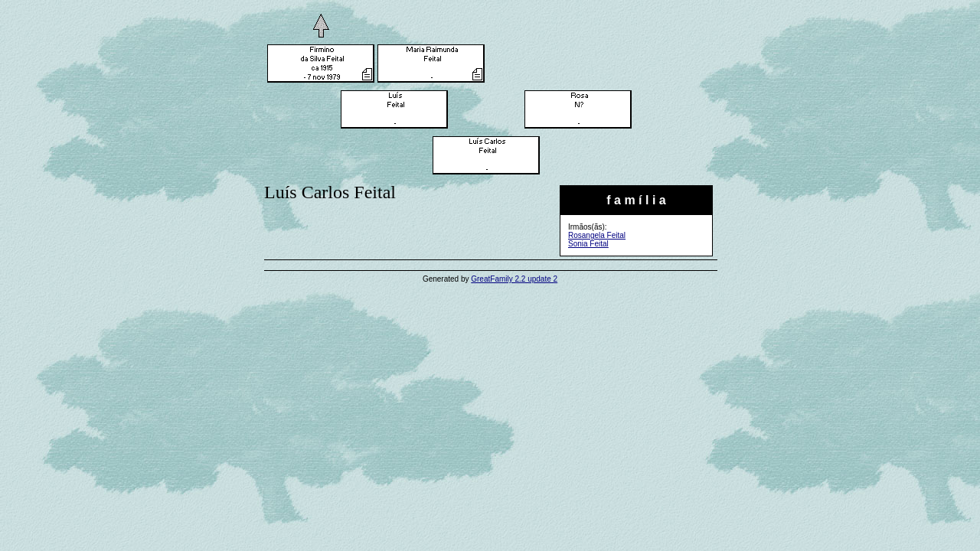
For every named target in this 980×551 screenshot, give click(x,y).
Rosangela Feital (597, 235)
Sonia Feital (588, 244)
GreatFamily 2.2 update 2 (514, 279)
